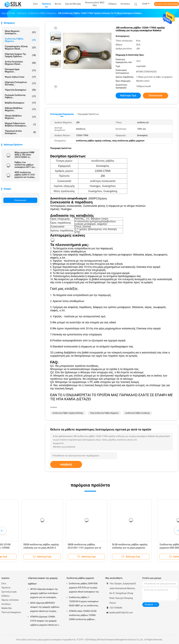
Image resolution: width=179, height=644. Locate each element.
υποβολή (66, 464)
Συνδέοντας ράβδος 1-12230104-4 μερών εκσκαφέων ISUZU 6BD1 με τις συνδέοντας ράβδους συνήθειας (84, 602)
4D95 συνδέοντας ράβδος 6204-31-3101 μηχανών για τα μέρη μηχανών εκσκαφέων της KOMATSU (25, 175)
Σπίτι (4, 584)
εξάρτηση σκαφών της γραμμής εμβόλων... (20, 55)
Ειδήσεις (6, 596)
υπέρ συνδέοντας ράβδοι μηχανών (104, 413)
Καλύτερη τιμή (128, 96)
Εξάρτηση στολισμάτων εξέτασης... (20, 83)
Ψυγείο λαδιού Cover (20, 77)
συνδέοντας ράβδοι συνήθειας (138, 413)
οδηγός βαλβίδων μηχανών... (20, 117)
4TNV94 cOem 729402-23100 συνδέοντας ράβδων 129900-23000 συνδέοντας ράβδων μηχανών (83, 616)
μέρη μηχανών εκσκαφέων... (20, 32)
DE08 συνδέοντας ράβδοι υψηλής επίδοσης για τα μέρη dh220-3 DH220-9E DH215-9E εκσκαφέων (66, 548)
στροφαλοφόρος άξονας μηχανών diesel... (20, 48)
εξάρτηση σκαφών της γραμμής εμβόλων (43, 581)
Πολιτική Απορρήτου (11, 612)
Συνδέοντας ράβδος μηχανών (80, 578)
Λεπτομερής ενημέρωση (62, 114)
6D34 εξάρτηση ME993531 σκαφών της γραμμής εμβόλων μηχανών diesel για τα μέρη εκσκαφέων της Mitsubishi (45, 607)
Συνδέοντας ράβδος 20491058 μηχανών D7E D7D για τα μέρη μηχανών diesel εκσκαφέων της (84, 588)
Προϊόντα (6, 588)
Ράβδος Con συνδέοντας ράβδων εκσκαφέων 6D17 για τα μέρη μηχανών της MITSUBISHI (26, 165)
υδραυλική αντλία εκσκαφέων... (20, 132)
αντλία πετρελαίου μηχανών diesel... (20, 63)
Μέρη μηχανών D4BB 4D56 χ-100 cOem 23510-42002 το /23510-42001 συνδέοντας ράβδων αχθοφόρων (24, 155)
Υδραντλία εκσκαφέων (20, 90)
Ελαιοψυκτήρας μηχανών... (20, 70)
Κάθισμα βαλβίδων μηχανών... (20, 109)
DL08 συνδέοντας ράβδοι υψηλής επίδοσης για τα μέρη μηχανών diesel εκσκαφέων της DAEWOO (155, 548)
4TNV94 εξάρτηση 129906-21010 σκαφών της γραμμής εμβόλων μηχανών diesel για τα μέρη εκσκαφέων (45, 621)
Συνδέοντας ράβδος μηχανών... (20, 40)
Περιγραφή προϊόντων (88, 114)
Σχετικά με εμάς (9, 592)
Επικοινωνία (20, 200)
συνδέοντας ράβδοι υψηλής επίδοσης (68, 413)
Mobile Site (7, 608)
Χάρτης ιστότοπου (10, 600)
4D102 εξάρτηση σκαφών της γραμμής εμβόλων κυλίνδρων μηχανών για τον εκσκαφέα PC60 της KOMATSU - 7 (44, 594)
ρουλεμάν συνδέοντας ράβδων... (20, 96)
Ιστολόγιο (6, 604)
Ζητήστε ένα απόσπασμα (167, 4)
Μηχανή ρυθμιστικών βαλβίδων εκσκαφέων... (20, 125)
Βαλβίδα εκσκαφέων (20, 103)
